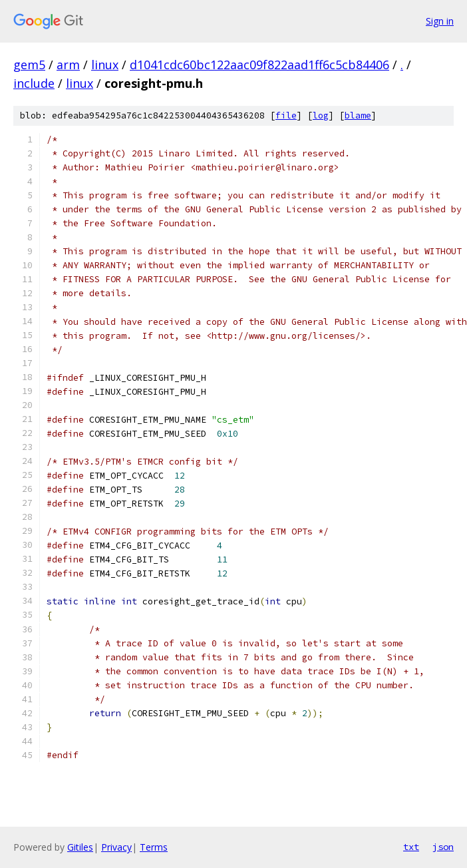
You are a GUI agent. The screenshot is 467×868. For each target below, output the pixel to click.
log (321, 115)
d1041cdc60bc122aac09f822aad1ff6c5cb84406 (259, 65)
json (443, 847)
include (34, 83)
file (286, 115)
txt (411, 847)
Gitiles (80, 847)
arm (68, 65)
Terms (154, 847)
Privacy (116, 847)
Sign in (440, 21)
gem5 (29, 65)
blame (358, 115)
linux (105, 65)
